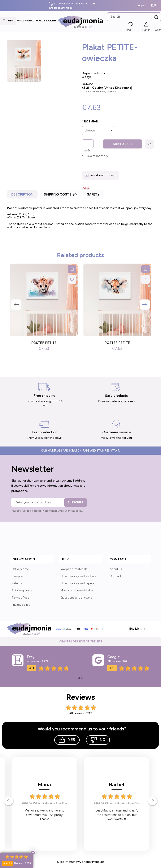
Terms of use (20, 598)
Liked (128, 30)
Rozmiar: (90, 121)
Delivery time (20, 569)
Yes (67, 740)
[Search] (156, 17)
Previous (16, 305)
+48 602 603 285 (86, 4)
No (98, 740)
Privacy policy (21, 605)
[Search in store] (134, 17)
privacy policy (75, 511)
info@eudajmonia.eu (61, 8)
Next (145, 305)
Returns (17, 583)
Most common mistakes (77, 590)
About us (116, 569)
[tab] (23, 195)
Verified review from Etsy (52, 803)
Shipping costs (22, 590)
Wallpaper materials (74, 569)
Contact (115, 576)
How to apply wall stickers (78, 576)
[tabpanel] (80, 219)
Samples (18, 576)
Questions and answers (76, 598)
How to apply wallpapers (77, 583)
